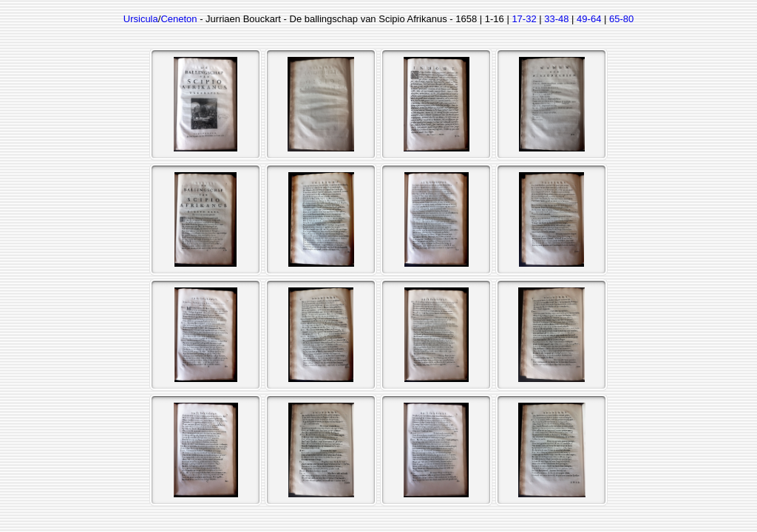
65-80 (621, 19)
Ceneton (179, 19)
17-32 (524, 19)
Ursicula (141, 19)
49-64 (589, 19)
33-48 (556, 19)
